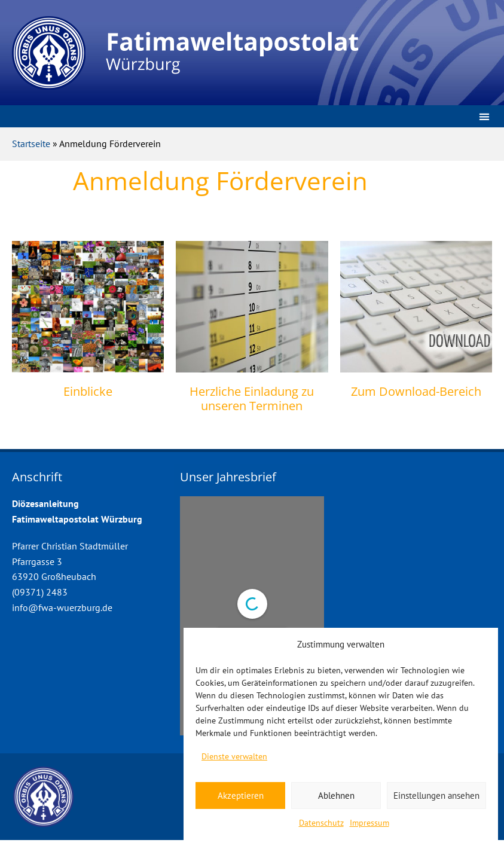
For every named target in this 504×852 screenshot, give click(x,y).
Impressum (369, 823)
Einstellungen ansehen (436, 795)
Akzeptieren (241, 795)
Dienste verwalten (234, 756)
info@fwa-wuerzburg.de (62, 607)
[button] (484, 116)
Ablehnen (336, 795)
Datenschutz (321, 823)
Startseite (31, 143)
